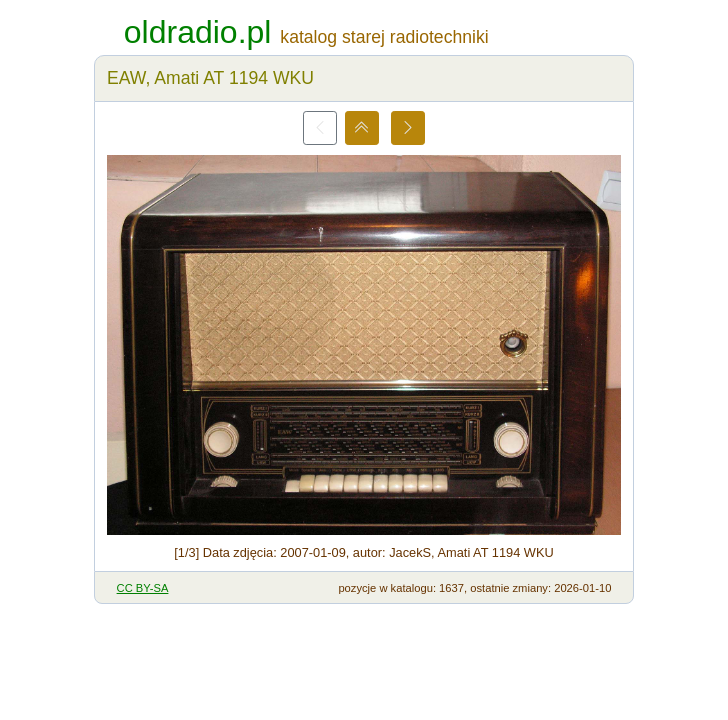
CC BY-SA (143, 588)
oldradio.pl (198, 32)
